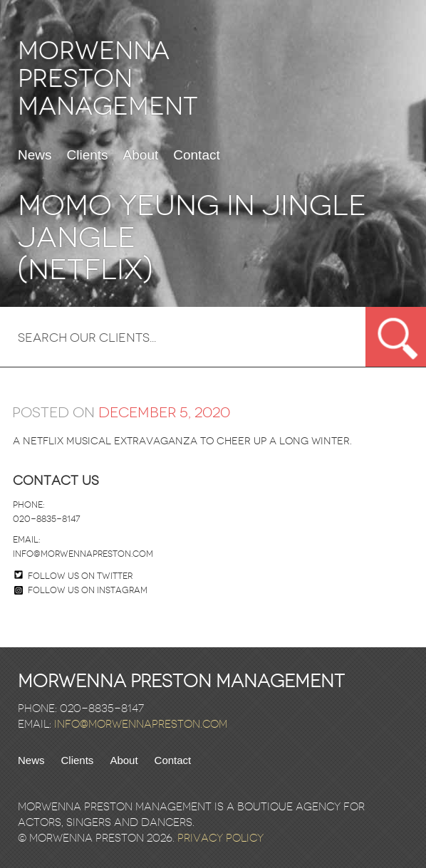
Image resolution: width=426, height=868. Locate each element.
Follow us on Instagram (81, 590)
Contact (196, 155)
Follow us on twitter (80, 576)
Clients (88, 155)
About (141, 155)
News (35, 155)
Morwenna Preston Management (108, 79)
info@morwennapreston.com (83, 554)
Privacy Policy (220, 838)
